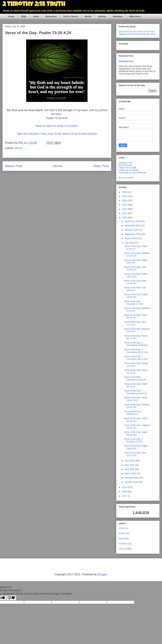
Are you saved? (126, 178)
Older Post (101, 166)
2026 (125, 192)
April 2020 (130, 469)
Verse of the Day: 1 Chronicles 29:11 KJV (136, 358)
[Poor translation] (11, 598)
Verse (18, 148)
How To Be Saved (59, 134)
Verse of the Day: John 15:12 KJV (135, 454)
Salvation (118, 16)
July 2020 (130, 243)
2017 (125, 496)
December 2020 (133, 221)
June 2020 (130, 461)
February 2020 (132, 478)
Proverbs (123, 544)
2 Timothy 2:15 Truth (34, 5)
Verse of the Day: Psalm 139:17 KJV (136, 399)
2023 (125, 205)
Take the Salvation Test (31, 134)
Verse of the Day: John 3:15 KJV (135, 323)
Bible (24, 16)
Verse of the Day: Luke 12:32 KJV (135, 268)
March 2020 (131, 473)
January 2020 (132, 482)
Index (36, 16)
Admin (122, 528)
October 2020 (132, 230)
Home (11, 16)
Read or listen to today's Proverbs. (57, 126)
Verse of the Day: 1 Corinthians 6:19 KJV (136, 392)
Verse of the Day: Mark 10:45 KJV (135, 282)
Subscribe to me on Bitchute (132, 173)
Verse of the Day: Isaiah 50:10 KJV (136, 433)
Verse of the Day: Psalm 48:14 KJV (136, 316)
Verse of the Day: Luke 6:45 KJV (135, 289)
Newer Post (14, 166)
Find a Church (71, 16)
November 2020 (133, 225)
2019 (125, 487)
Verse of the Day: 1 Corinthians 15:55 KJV (136, 344)
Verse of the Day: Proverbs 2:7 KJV (134, 303)
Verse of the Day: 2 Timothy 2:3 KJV (133, 440)
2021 (125, 213)
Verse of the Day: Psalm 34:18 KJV (136, 420)
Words (88, 16)
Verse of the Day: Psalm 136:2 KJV (136, 275)
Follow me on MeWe (129, 170)
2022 (125, 209)
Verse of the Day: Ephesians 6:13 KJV (135, 378)
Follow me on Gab (128, 168)
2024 (125, 201)
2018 (125, 492)
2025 (125, 196)
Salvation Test (125, 163)
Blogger (102, 574)
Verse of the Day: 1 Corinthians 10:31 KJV (136, 351)
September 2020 (133, 234)
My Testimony (125, 165)
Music (122, 539)
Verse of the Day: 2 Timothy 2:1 (133, 413)
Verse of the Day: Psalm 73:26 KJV (136, 296)
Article (122, 533)
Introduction (126, 61)
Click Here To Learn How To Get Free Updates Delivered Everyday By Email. (137, 33)
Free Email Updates (85, 134)
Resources (51, 16)
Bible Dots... (135, 16)
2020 (125, 218)
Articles (102, 16)
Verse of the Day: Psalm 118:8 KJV (136, 447)
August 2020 (131, 238)
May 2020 (130, 465)
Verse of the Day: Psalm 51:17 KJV (136, 337)
